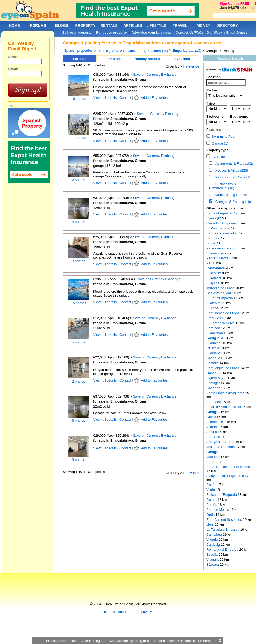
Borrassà (214, 437)
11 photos (78, 138)
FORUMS (38, 25)
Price (211, 103)
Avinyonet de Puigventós (226, 476)
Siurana (213, 308)
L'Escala (213, 348)
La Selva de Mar (219, 293)
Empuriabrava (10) (187, 51)
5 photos (79, 342)
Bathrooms (239, 117)
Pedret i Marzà (218, 258)
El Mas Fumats (218, 228)
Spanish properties (78, 51)
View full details (105, 98)
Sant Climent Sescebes (225, 520)
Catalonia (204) (135, 51)
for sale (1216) (108, 51)
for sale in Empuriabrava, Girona (120, 79)
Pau (210, 263)
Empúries (214, 318)
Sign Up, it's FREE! (235, 4)
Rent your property (111, 32)
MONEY (203, 25)
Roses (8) (214, 218)
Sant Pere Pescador (222, 233)
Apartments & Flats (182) (233, 164)
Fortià (211, 243)
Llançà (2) (214, 373)
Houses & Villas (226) (231, 170)
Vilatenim (214, 303)
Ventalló (213, 363)
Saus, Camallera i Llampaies (228, 467)
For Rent (113, 59)
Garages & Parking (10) (232, 202)
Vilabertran (215, 333)
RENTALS (109, 25)
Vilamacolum (217, 253)
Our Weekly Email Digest (227, 32)
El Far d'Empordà (220, 298)
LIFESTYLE (156, 25)
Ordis (211, 515)
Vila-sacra (214, 278)
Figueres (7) (216, 378)
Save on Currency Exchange (155, 74)
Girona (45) (159, 51)
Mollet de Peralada (221, 447)
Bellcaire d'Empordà (222, 495)
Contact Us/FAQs (190, 32)
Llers (211, 525)
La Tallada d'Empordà (223, 530)
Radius (212, 90)
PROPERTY (85, 25)
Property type (217, 150)
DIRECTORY (227, 25)
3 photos (79, 261)
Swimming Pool (221, 136)
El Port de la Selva (221, 323)
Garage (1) (217, 143)
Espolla (212, 555)
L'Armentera (216, 268)
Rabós (212, 485)
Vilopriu (213, 540)
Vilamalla (214, 353)
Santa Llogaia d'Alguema (226, 393)
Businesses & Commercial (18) (223, 186)
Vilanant (213, 560)
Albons (212, 432)
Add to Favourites (154, 98)
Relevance (191, 66)
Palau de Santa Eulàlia (224, 407)
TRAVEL (180, 25)
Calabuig (214, 545)
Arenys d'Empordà (221, 442)
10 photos (78, 99)
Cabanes (214, 388)
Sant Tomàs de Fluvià (223, 313)
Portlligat (213, 383)
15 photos (78, 303)
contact (109, 612)
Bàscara (213, 565)
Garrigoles (215, 452)
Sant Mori (214, 402)
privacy (147, 612)
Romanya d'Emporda (223, 550)
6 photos (79, 222)
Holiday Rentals (147, 59)
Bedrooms (215, 117)
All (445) (218, 157)
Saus (211, 462)
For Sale (79, 59)
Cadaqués (215, 358)
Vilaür (211, 490)
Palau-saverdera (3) (221, 248)
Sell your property (77, 32)
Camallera (215, 535)
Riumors (213, 238)
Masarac (213, 457)
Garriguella (215, 338)
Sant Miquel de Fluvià (223, 368)
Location (213, 77)
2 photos (79, 180)
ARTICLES (133, 25)
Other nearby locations (225, 208)
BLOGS (62, 25)
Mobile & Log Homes (230, 195)
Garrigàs (213, 412)
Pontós (212, 505)
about (122, 612)
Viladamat (214, 343)
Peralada (214, 328)
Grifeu (211, 417)
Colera (212, 500)
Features (213, 130)
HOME (14, 25)
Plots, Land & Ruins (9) (232, 177)
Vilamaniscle (216, 422)
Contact (125, 98)
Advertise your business (151, 32)
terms (134, 612)
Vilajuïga (213, 283)
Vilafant (213, 427)
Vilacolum (214, 273)
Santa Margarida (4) (222, 213)
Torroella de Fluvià (221, 288)
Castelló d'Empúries (222, 223)
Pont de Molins (218, 510)
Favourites (181, 59)
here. (207, 641)
